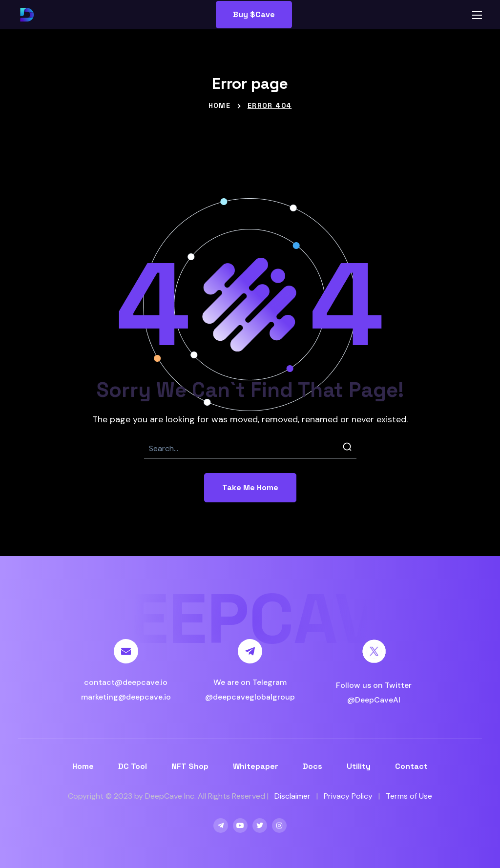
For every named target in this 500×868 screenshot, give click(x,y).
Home (220, 105)
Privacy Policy (348, 796)
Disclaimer (292, 796)
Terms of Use (409, 796)
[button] (254, 15)
